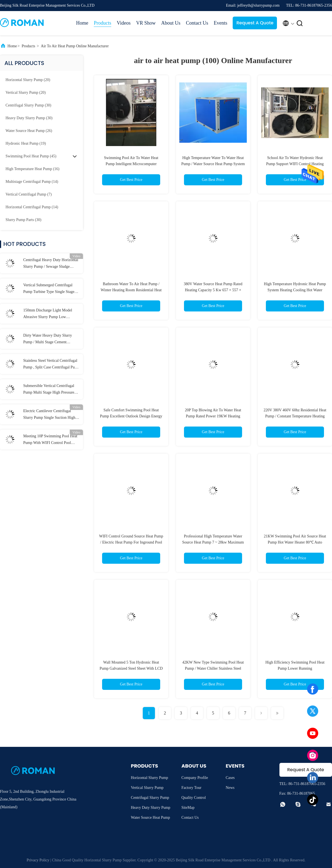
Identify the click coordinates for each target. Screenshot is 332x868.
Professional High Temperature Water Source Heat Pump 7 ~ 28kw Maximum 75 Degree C (213, 542)
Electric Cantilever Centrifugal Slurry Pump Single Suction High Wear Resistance (49, 415)
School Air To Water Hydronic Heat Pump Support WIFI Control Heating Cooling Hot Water (295, 164)
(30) (28, 105)
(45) (31, 156)
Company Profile (195, 778)
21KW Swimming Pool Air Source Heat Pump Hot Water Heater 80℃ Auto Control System (295, 542)
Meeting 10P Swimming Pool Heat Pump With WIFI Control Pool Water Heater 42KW (50, 440)
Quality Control (194, 798)
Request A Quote (255, 23)
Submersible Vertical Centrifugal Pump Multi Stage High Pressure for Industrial (49, 390)
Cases (230, 778)
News (230, 788)
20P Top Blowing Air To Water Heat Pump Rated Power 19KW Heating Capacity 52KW (213, 416)
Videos (124, 23)
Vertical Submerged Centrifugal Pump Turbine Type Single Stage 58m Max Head (49, 289)
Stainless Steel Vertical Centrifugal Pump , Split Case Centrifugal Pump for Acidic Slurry (51, 365)
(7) (29, 194)
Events (220, 23)
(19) (26, 143)
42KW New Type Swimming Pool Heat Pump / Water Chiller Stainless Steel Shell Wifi (213, 668)
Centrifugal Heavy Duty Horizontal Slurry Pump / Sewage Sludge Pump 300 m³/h (51, 264)
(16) (33, 169)
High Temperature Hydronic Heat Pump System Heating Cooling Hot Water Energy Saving (295, 290)
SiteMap (188, 808)
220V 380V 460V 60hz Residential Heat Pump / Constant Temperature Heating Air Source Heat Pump (295, 416)
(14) (32, 182)
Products (103, 23)
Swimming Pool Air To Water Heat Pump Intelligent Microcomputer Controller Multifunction (131, 164)
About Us (171, 23)
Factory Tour (191, 788)
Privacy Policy (38, 860)
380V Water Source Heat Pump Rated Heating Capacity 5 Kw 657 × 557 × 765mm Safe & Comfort (213, 290)
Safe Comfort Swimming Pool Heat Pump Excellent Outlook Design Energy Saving (131, 416)
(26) (29, 131)
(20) (28, 80)
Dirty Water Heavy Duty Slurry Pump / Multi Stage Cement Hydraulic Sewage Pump (48, 339)
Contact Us (197, 23)
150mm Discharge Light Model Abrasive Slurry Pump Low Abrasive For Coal (48, 314)
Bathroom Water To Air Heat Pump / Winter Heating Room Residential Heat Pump (131, 290)
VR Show (146, 23)
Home (82, 23)
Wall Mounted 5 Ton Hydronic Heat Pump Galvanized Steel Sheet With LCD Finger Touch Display (131, 668)
